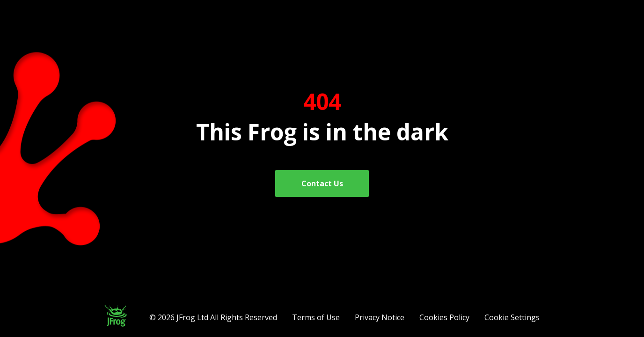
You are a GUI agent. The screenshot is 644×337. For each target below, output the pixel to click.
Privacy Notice (380, 317)
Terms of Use (316, 317)
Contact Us (322, 183)
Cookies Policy (444, 317)
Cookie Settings (512, 317)
